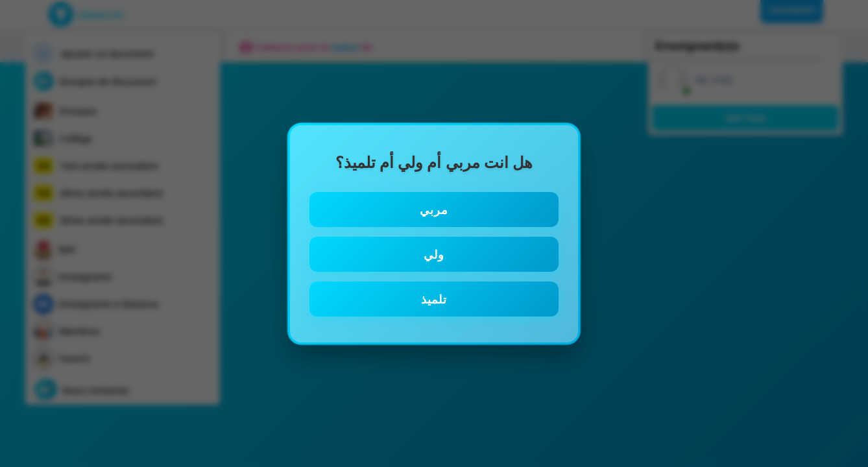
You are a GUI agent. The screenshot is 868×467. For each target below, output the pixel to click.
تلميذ (434, 299)
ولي (434, 254)
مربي (434, 210)
